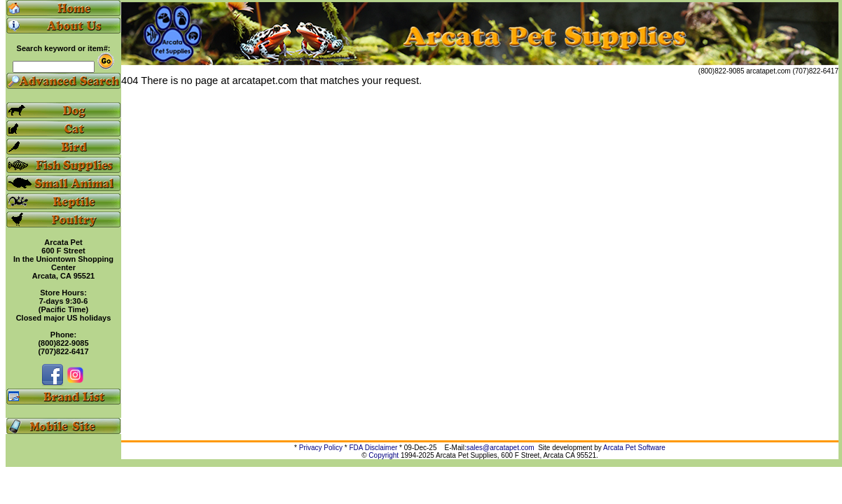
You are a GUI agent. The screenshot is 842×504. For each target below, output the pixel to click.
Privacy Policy (321, 448)
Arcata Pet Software (634, 448)
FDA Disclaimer (373, 448)
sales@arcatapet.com (501, 448)
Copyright (384, 455)
